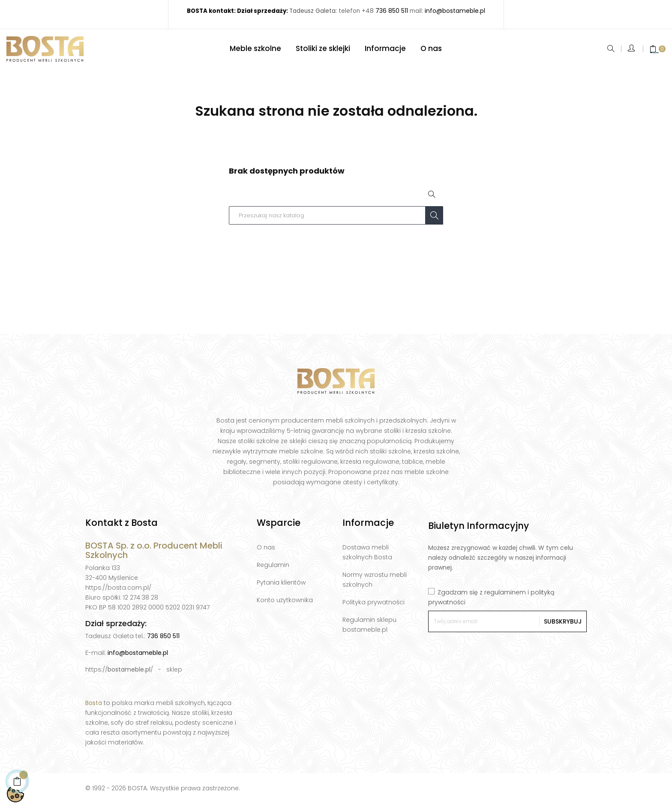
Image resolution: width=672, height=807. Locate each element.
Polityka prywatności (373, 606)
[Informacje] (385, 51)
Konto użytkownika (285, 604)
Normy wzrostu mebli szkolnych (375, 583)
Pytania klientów (281, 586)
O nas (266, 551)
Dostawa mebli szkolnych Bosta (367, 556)
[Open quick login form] (632, 51)
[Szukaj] (336, 219)
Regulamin (273, 569)
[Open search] (432, 199)
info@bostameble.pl (138, 657)
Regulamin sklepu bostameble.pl (369, 628)
